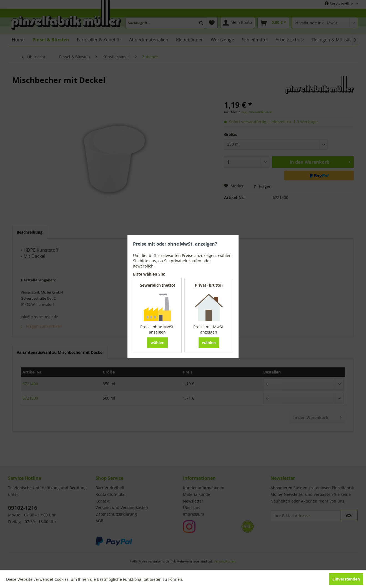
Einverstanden (346, 579)
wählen (157, 343)
